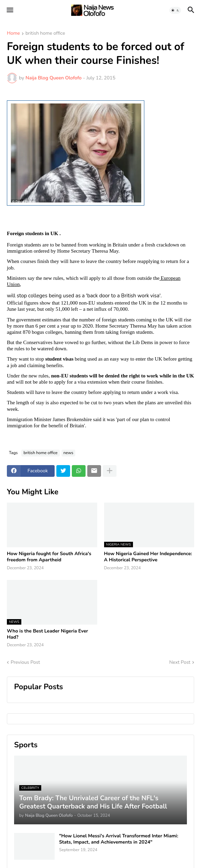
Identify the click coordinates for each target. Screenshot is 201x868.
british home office (45, 34)
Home (13, 34)
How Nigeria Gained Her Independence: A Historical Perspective (148, 557)
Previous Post (25, 662)
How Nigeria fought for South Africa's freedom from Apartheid (49, 557)
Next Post (180, 662)
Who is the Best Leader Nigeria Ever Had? (47, 634)
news (69, 453)
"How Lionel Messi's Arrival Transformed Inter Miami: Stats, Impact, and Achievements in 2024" (119, 839)
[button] (9, 10)
